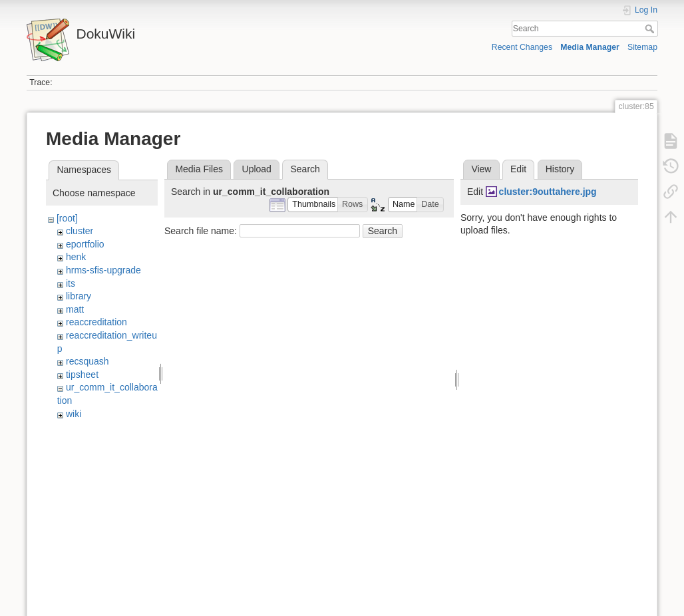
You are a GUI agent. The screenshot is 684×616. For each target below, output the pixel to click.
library (79, 296)
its (71, 283)
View (481, 169)
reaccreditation (96, 322)
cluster (80, 231)
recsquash (87, 361)
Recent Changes (522, 47)
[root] (67, 218)
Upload (257, 169)
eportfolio (85, 244)
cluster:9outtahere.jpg (548, 192)
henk (76, 257)
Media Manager (590, 47)
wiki (74, 414)
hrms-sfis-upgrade (103, 270)
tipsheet (82, 375)
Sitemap (642, 47)
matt (75, 309)
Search (651, 29)
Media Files (199, 169)
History (560, 169)
